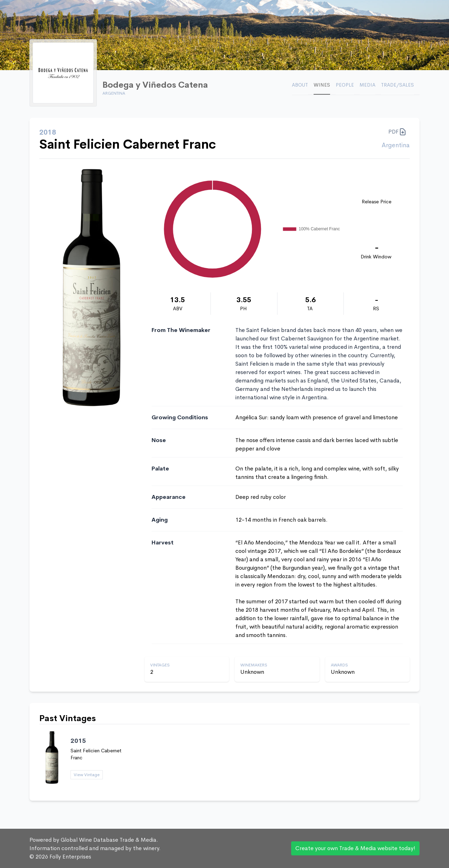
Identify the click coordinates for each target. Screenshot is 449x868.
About (300, 85)
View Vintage (87, 775)
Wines (322, 85)
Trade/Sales (397, 85)
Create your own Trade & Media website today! (355, 848)
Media (367, 85)
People (345, 85)
